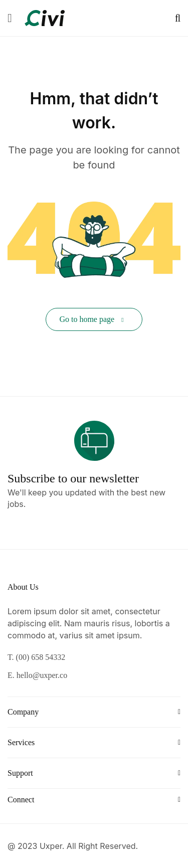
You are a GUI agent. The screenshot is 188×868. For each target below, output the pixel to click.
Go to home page (91, 319)
